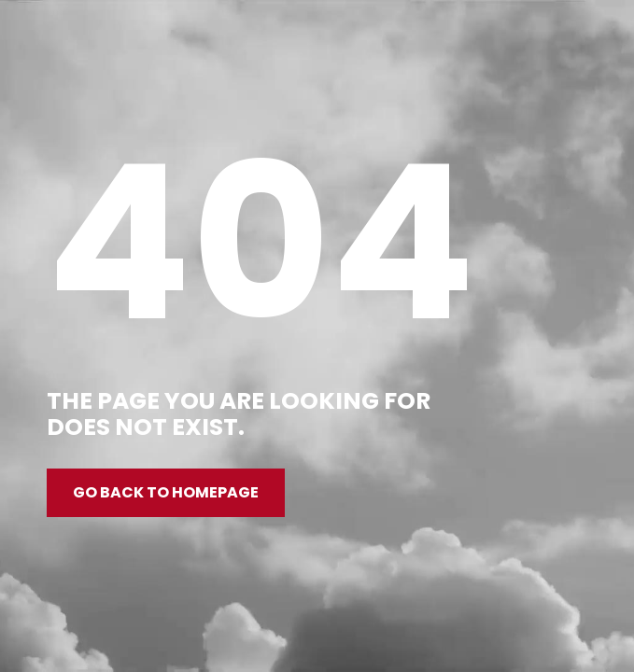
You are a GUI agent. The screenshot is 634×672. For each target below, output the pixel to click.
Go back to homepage (166, 492)
